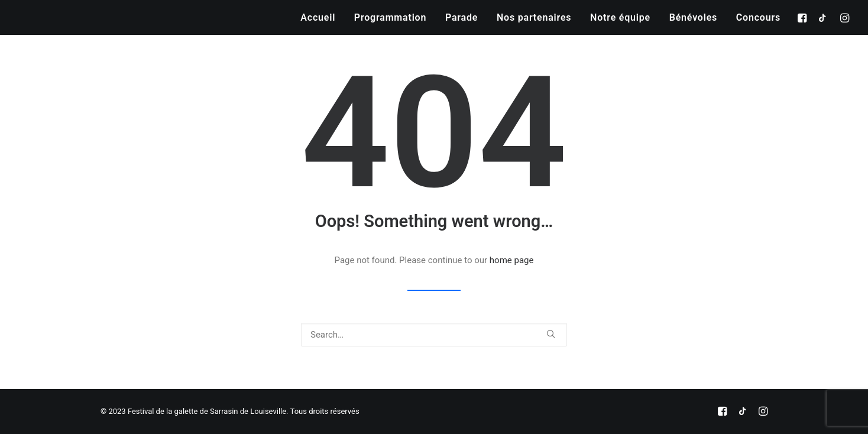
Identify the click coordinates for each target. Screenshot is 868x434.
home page (512, 260)
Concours (758, 17)
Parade (461, 17)
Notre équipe (620, 17)
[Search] (434, 335)
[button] (804, 17)
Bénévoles (693, 17)
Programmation (390, 17)
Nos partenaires (534, 17)
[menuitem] (318, 17)
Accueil (318, 17)
